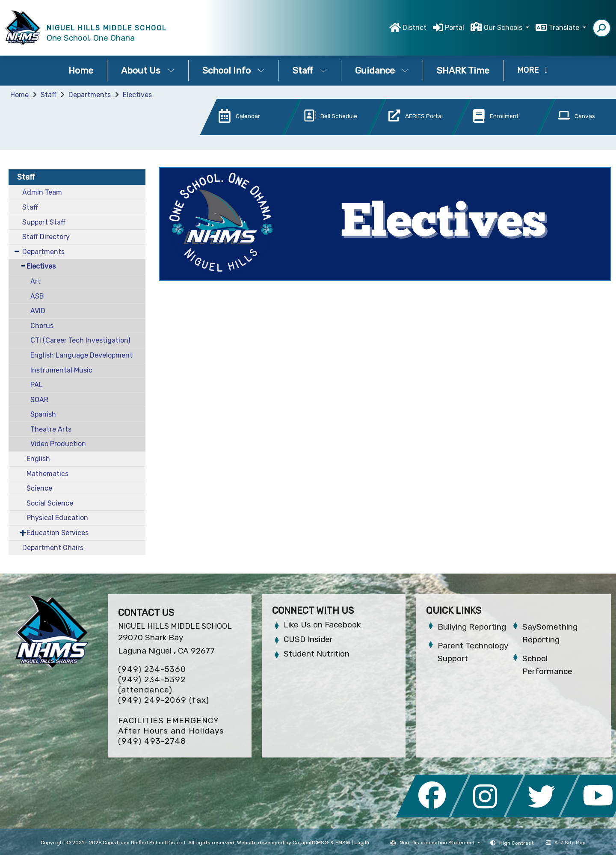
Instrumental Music (61, 370)
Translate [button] (565, 28)
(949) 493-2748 (152, 741)
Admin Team (42, 192)
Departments (90, 95)
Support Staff (44, 222)
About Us (148, 70)
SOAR (39, 400)
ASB (37, 296)
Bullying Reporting (472, 627)
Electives (137, 95)
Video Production (58, 444)
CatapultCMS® (311, 843)
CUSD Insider (308, 639)
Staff (310, 70)
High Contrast (516, 843)
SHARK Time (463, 70)
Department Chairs (53, 548)
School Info (234, 70)
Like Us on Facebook (322, 625)
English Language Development (81, 355)
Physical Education (57, 518)
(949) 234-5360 (152, 669)
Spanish (43, 414)
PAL (37, 385)
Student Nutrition (317, 654)
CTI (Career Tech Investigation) (80, 340)
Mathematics (47, 474)
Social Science (50, 503)
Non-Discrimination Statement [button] (438, 843)
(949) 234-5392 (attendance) (152, 685)
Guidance (382, 70)
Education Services (58, 533)
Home (81, 70)
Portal (455, 28)
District (415, 28)
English (38, 459)
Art (36, 281)
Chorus (42, 326)
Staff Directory (46, 237)
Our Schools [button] (504, 28)
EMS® (343, 843)
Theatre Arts (51, 429)
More (533, 70)
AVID (38, 311)
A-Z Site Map (566, 843)
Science (39, 488)
